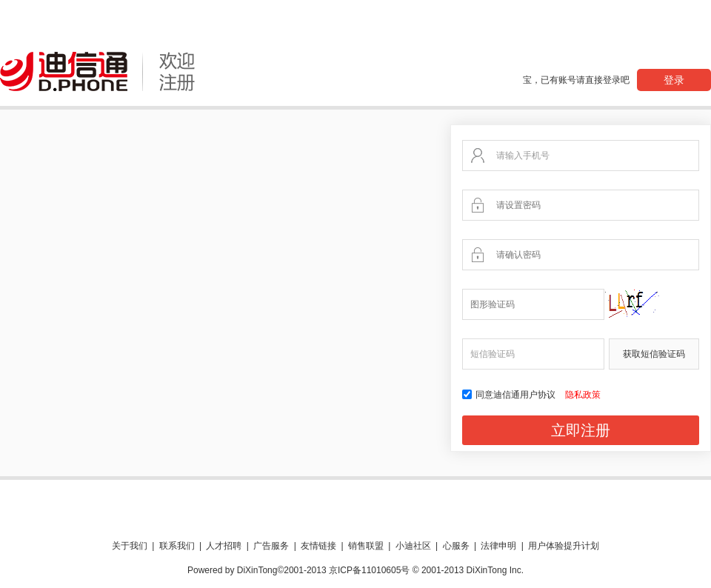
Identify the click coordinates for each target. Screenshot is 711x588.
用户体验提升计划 (564, 546)
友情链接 (318, 546)
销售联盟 (366, 546)
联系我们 (177, 546)
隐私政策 (583, 395)
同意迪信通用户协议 (510, 395)
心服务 (456, 546)
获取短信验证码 (654, 354)
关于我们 (130, 546)
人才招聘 (224, 546)
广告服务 (271, 546)
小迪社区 (413, 546)
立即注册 (581, 430)
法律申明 (498, 546)
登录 (674, 80)
